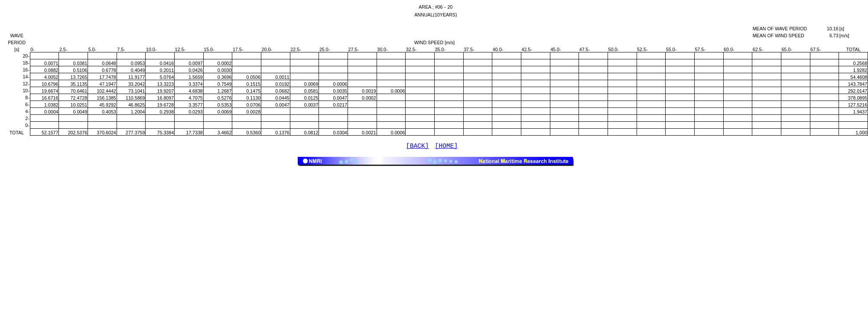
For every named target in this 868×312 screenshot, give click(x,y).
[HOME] (447, 147)
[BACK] (418, 147)
